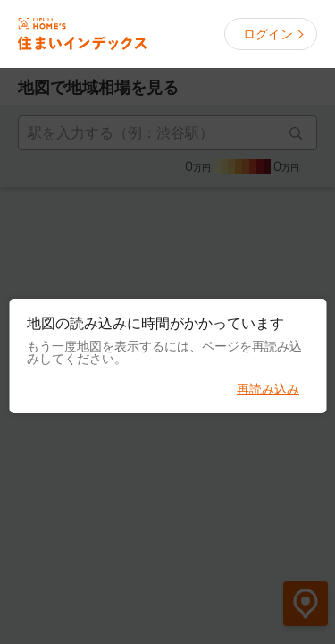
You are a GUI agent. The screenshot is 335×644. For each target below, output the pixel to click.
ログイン (268, 34)
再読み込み (268, 389)
